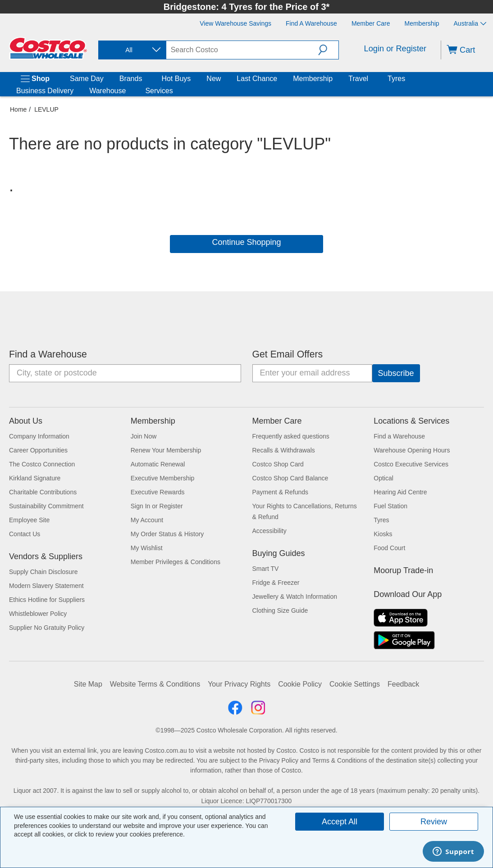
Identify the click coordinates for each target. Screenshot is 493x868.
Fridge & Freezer (276, 583)
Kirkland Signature (35, 478)
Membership (313, 79)
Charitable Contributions (43, 492)
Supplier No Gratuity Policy (47, 628)
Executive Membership (163, 478)
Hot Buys (176, 79)
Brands (131, 79)
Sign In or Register (157, 506)
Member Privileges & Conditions (176, 562)
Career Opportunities (38, 450)
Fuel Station (390, 506)
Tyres (396, 79)
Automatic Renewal (158, 464)
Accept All (340, 822)
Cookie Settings (355, 684)
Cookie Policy (300, 684)
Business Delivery (45, 91)
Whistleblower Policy (38, 614)
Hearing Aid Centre (400, 492)
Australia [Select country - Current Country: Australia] (470, 23)
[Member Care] (371, 23)
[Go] (396, 373)
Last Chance (257, 79)
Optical (383, 478)
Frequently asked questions (291, 436)
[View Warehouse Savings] (235, 23)
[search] (242, 50)
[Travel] (370, 79)
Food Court (389, 548)
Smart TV (266, 569)
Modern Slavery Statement (46, 586)
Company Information (39, 436)
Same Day (87, 79)
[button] (328, 50)
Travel (358, 79)
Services (159, 91)
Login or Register (395, 49)
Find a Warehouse (48, 354)
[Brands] (144, 79)
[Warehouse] (128, 91)
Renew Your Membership (166, 450)
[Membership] (422, 23)
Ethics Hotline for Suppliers (47, 600)
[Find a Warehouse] (311, 23)
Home (18, 109)
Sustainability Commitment (46, 506)
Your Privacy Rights (239, 684)
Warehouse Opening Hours (412, 450)
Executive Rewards (158, 492)
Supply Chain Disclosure (43, 572)
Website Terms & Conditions (155, 684)
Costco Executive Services (411, 464)
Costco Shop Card (278, 464)
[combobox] (132, 50)
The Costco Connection (42, 464)
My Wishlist (147, 548)
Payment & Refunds (281, 492)
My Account (147, 520)
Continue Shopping (246, 242)
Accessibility (269, 531)
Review (434, 822)
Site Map (88, 684)
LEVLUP (46, 109)
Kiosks (383, 534)
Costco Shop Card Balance (290, 478)
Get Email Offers (288, 354)
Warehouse (107, 91)
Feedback (403, 684)
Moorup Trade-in (403, 570)
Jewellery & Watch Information (295, 597)
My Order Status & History (167, 534)
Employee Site (29, 520)
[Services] (175, 91)
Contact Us (25, 534)
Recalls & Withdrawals (284, 450)
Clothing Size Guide (280, 610)
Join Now (144, 436)
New (214, 79)
